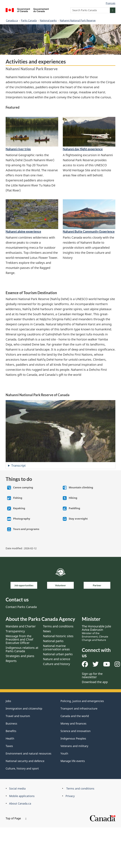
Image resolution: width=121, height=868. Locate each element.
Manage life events (73, 761)
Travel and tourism (18, 716)
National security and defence (25, 761)
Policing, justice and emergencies (82, 701)
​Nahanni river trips (18, 149)
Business (11, 723)
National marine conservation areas (56, 648)
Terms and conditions (58, 626)
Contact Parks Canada (21, 607)
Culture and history (56, 664)
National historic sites (58, 636)
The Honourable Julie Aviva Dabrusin (96, 633)
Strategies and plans (20, 656)
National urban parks (58, 654)
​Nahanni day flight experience (83, 149)
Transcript (18, 466)
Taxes (9, 746)
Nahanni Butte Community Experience (89, 231)
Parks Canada (29, 20)
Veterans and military (74, 746)
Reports (11, 661)
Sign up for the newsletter (92, 675)
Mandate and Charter (21, 626)
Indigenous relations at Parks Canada (22, 649)
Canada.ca (12, 20)
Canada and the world (75, 716)
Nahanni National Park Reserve (78, 20)
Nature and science (57, 659)
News (47, 631)
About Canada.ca (20, 803)
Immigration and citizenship (24, 708)
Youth (64, 753)
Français (111, 3)
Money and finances (73, 723)
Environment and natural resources (28, 753)
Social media (17, 788)
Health (10, 738)
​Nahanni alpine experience (23, 231)
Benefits (11, 731)
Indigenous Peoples (73, 738)
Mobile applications (22, 796)
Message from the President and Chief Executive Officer (19, 639)
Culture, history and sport (22, 768)
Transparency (15, 631)
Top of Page (16, 818)
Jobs (8, 701)
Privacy (70, 796)
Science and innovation (76, 731)
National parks (48, 20)
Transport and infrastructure (79, 708)
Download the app (95, 682)
